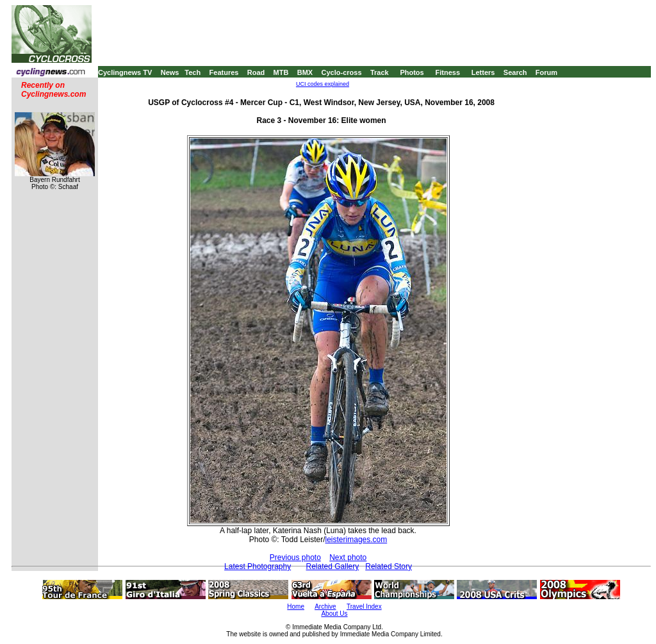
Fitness (447, 72)
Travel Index (364, 607)
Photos (412, 72)
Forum (546, 72)
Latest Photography (258, 566)
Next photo (348, 557)
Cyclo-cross (342, 72)
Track (380, 72)
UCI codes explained (323, 84)
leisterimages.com (357, 540)
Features (224, 72)
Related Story (389, 566)
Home (296, 607)
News (170, 72)
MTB (281, 72)
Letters (483, 72)
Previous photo (295, 557)
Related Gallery (333, 566)
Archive (325, 607)
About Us (334, 614)
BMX (305, 72)
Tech (193, 72)
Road (256, 72)
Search (515, 72)
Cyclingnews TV (125, 72)
